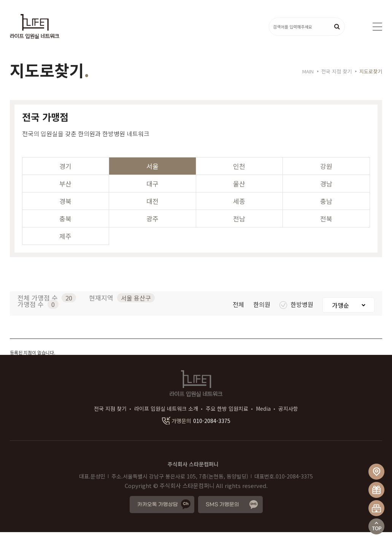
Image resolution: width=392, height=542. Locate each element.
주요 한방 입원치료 (227, 418)
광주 (152, 228)
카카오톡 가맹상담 (158, 514)
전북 (326, 228)
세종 (239, 211)
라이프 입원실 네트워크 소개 (166, 418)
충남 (326, 211)
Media (263, 418)
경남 (326, 193)
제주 (65, 246)
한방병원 (297, 314)
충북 (65, 228)
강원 (326, 176)
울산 (239, 193)
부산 (65, 193)
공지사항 (288, 418)
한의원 (263, 314)
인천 (239, 176)
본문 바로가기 (0, 0)
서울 (152, 176)
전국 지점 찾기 (110, 418)
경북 (65, 211)
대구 (152, 193)
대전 (152, 211)
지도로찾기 (371, 82)
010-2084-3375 (196, 431)
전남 (239, 228)
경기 (65, 176)
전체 (239, 314)
